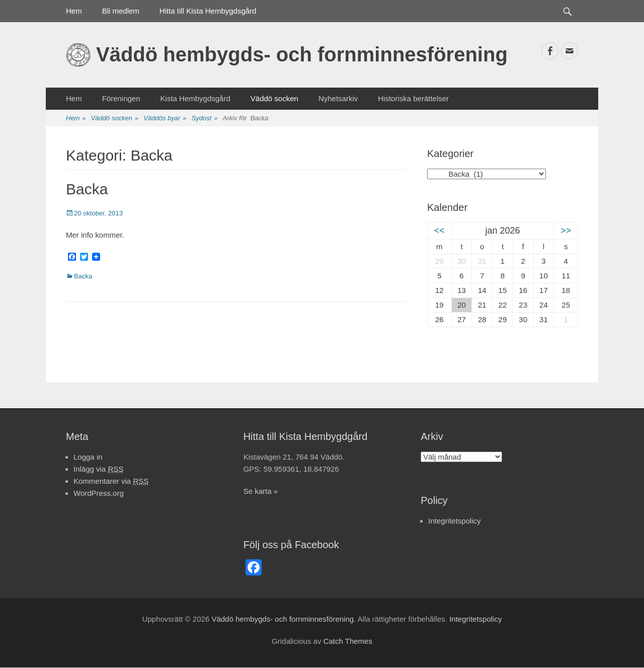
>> (566, 231)
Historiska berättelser (413, 98)
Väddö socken (274, 98)
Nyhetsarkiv (338, 98)
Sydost (205, 119)
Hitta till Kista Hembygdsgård (208, 11)
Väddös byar (165, 119)
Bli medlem (121, 11)
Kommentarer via (111, 481)
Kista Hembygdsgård (195, 98)
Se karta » (261, 491)
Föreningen (121, 98)
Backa (87, 189)
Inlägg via (98, 469)
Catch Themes (348, 641)
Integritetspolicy (454, 521)
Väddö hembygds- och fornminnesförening (302, 54)
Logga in (88, 457)
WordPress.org (99, 493)
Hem (74, 11)
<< (439, 231)
